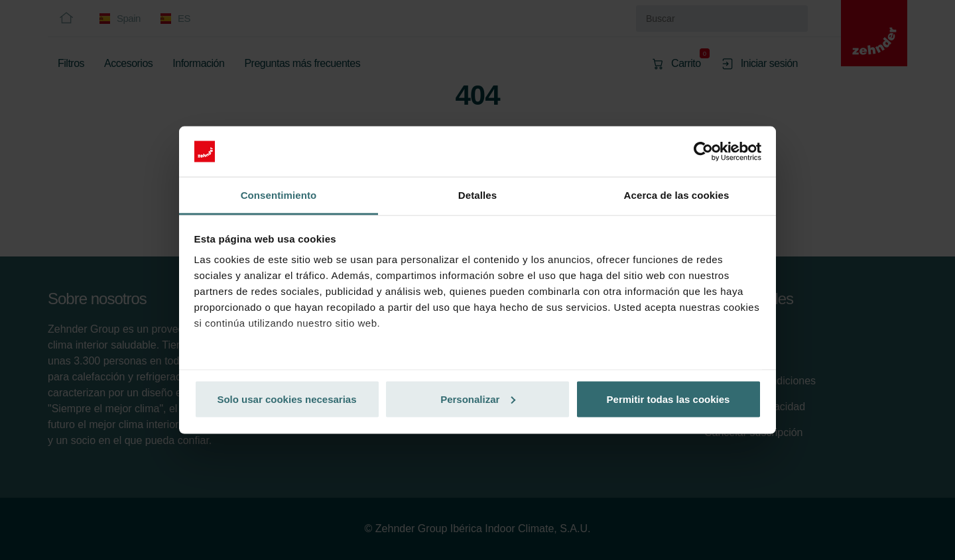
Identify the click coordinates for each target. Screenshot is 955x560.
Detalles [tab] (477, 195)
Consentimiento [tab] (279, 195)
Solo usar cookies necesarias (286, 399)
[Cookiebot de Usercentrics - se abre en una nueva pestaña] (703, 152)
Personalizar (478, 399)
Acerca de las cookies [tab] (677, 195)
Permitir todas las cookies (668, 399)
